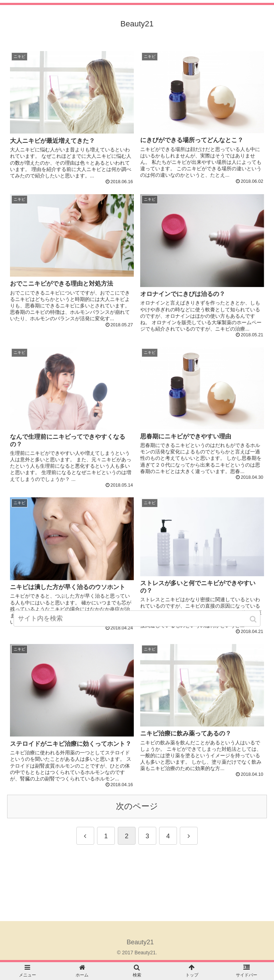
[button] (254, 619)
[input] (137, 619)
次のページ (137, 806)
